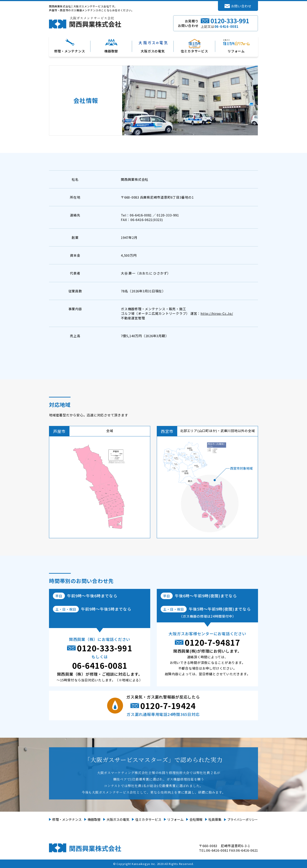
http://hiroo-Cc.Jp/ (217, 313)
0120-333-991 (105, 648)
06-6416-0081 (100, 665)
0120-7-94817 (212, 642)
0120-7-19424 (168, 705)
